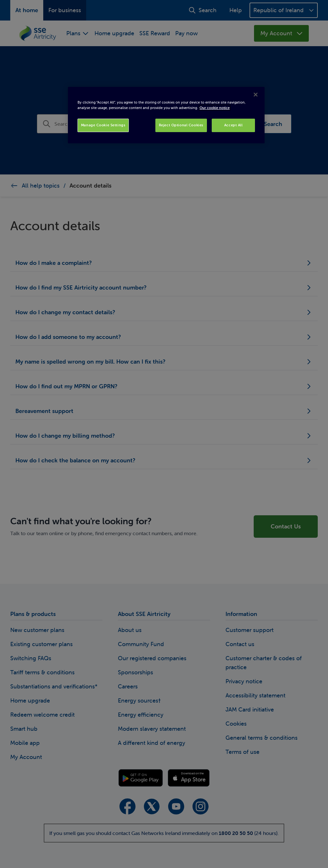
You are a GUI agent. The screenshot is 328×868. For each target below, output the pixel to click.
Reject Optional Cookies (181, 125)
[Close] (256, 95)
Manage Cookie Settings (103, 125)
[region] (166, 115)
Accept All (234, 125)
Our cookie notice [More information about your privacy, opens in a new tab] (215, 108)
